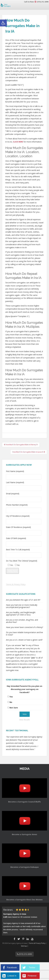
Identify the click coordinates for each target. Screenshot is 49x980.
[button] (3, 23)
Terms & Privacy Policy (16, 584)
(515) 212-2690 (43, 2)
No (11, 702)
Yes (11, 697)
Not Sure (14, 708)
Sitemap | (25, 946)
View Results (24, 720)
